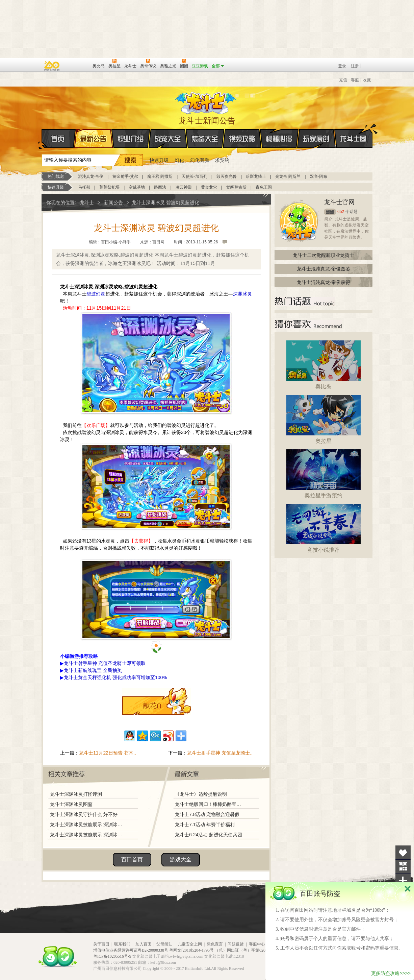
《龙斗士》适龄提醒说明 (201, 794)
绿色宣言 (215, 944)
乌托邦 (84, 187)
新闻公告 (113, 202)
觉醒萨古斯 (236, 187)
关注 (403, 867)
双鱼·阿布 (319, 176)
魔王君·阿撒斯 (160, 176)
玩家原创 (316, 139)
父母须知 (164, 944)
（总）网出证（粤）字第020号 (242, 950)
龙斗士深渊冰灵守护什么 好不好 (84, 814)
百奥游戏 (52, 66)
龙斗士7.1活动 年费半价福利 (205, 824)
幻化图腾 (200, 160)
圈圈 (330, 212)
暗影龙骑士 (256, 176)
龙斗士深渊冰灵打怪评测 (76, 794)
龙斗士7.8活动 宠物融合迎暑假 (207, 814)
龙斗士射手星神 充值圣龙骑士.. (220, 753)
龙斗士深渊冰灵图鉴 (71, 804)
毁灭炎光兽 (227, 176)
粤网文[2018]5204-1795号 (191, 950)
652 (341, 212)
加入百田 (144, 944)
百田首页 (132, 859)
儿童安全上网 (190, 944)
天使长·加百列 (194, 176)
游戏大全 (181, 859)
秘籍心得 (279, 139)
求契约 (222, 160)
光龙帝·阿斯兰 (288, 176)
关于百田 (101, 944)
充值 (343, 80)
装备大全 (205, 139)
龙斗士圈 (353, 132)
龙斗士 (206, 101)
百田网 (77, 65)
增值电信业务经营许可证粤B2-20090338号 (131, 950)
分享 (403, 881)
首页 (42, 139)
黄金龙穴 (209, 187)
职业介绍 (131, 139)
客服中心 (257, 944)
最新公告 (94, 139)
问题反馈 (236, 944)
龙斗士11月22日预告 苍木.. (108, 753)
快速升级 (159, 160)
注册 (355, 66)
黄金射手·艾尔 (125, 176)
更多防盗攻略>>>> (391, 973)
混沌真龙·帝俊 (91, 176)
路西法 (160, 187)
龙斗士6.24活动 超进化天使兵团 (209, 835)
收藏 (367, 80)
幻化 (179, 160)
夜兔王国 (264, 187)
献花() (152, 706)
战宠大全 (168, 139)
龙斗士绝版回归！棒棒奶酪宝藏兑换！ (210, 804)
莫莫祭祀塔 (109, 187)
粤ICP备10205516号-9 (112, 956)
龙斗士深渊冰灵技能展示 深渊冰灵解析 (88, 824)
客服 (355, 80)
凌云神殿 (184, 187)
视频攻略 (242, 139)
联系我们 (122, 944)
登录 (342, 66)
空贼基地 (137, 187)
